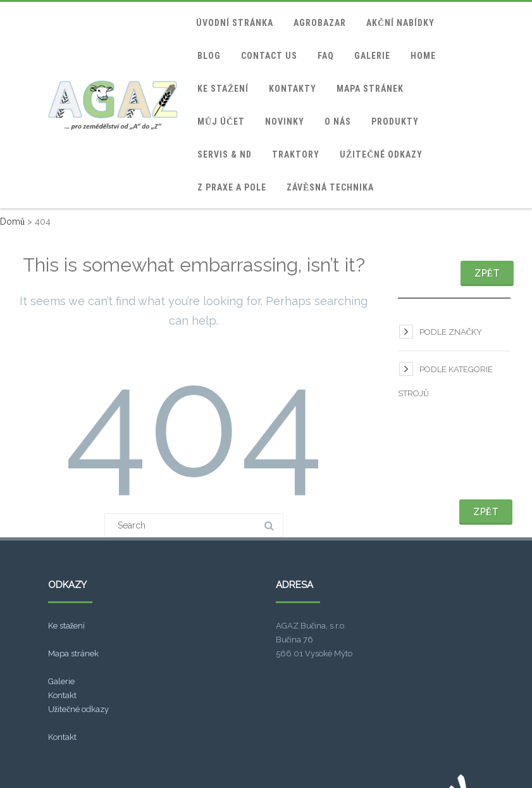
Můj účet (221, 122)
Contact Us (269, 56)
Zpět (487, 273)
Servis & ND (225, 154)
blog (209, 56)
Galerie (372, 56)
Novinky (285, 122)
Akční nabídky (400, 23)
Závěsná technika (330, 187)
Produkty (395, 122)
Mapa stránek (370, 89)
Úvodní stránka (235, 23)
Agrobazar (320, 23)
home (423, 56)
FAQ (326, 56)
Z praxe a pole (232, 187)
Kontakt (62, 695)
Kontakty (293, 89)
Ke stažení (223, 89)
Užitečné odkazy (381, 154)
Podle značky (451, 332)
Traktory (296, 154)
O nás (338, 122)
